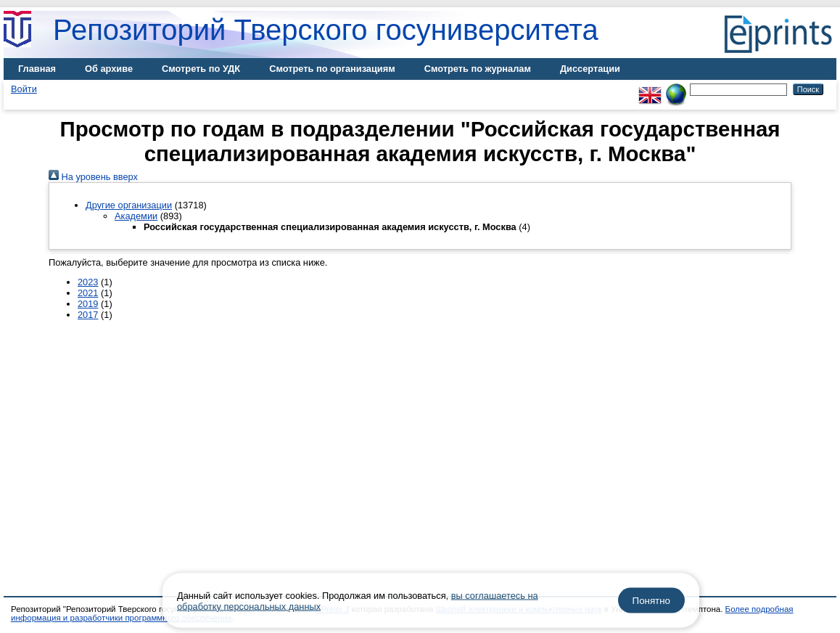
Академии (136, 216)
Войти (24, 89)
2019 (88, 304)
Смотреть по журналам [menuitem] (478, 69)
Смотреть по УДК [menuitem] (201, 69)
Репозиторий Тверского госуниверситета (326, 30)
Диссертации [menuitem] (590, 69)
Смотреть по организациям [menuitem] (332, 69)
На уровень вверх (93, 177)
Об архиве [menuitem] (109, 69)
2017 (88, 315)
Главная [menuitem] (37, 69)
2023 (88, 282)
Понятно (651, 601)
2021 (88, 293)
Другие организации (129, 205)
